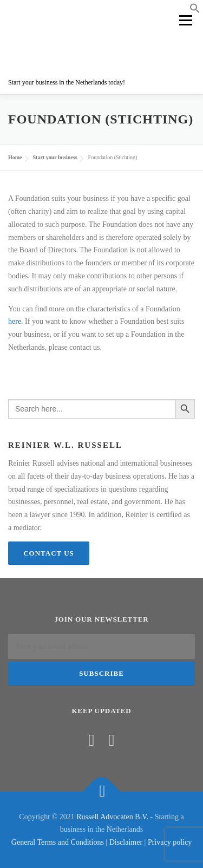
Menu (185, 20)
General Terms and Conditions (58, 842)
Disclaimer (126, 842)
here (15, 321)
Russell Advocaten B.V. (112, 817)
